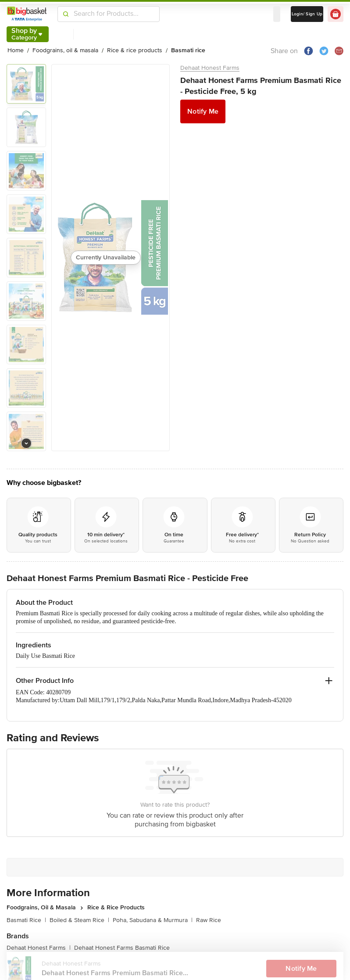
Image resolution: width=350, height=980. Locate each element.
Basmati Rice (26, 920)
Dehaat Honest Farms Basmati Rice (122, 948)
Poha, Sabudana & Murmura (153, 920)
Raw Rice (209, 920)
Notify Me (203, 111)
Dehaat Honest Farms (210, 68)
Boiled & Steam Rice (79, 920)
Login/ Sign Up (307, 14)
